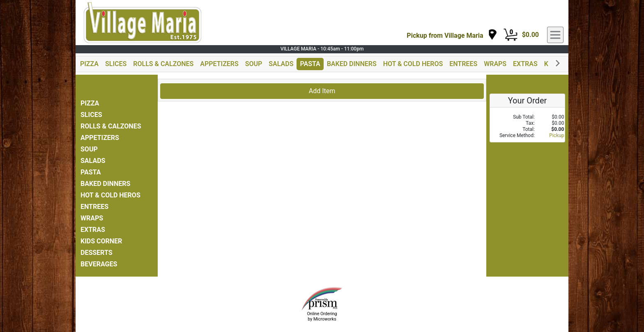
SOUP (254, 64)
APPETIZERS (219, 64)
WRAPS (495, 64)
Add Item (322, 91)
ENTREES (463, 64)
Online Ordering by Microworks (322, 316)
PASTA (310, 64)
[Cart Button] (511, 35)
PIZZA (89, 64)
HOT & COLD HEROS (413, 64)
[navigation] (452, 35)
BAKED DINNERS (352, 64)
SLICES (116, 64)
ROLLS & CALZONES (163, 64)
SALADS (281, 64)
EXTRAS (525, 64)
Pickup (557, 135)
